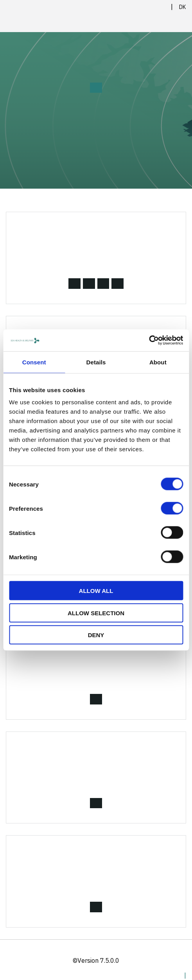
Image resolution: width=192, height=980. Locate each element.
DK (182, 7)
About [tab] (158, 362)
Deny (96, 635)
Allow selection (96, 613)
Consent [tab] (34, 362)
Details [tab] (96, 362)
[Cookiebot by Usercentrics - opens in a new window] (149, 340)
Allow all (96, 591)
